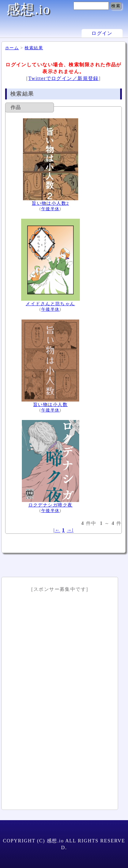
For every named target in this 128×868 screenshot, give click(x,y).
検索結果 (34, 48)
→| (70, 530)
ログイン (102, 33)
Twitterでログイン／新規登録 (63, 78)
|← (57, 530)
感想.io (28, 9)
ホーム (12, 48)
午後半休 (51, 209)
